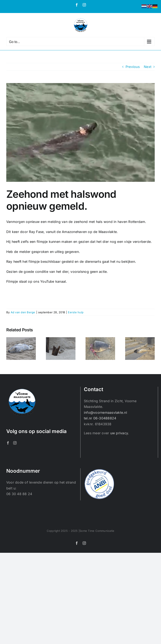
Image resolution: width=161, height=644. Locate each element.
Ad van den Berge (23, 312)
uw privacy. (120, 433)
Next (148, 67)
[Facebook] (8, 443)
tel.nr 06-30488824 (100, 418)
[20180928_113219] (80, 132)
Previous (133, 67)
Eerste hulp (76, 312)
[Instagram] (15, 443)
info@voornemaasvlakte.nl (105, 412)
